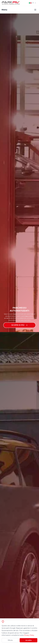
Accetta (28, 640)
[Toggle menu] (35, 10)
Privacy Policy (29, 635)
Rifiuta (10, 640)
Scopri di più (20, 325)
